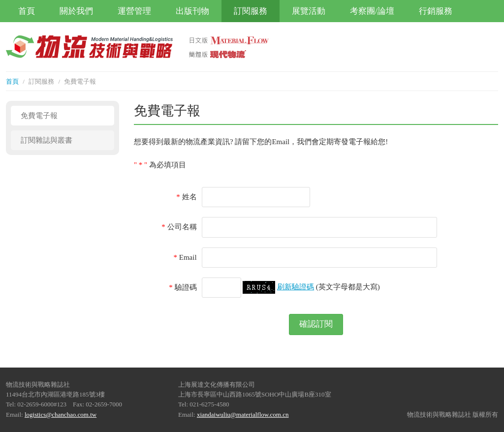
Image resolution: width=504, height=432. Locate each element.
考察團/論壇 (372, 11)
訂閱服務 (251, 11)
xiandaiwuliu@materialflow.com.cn (243, 415)
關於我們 (76, 11)
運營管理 (134, 11)
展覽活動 (309, 11)
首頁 (27, 11)
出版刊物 (192, 11)
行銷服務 (436, 11)
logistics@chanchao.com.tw (61, 415)
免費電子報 (39, 116)
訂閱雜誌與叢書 (47, 140)
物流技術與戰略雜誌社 (104, 47)
